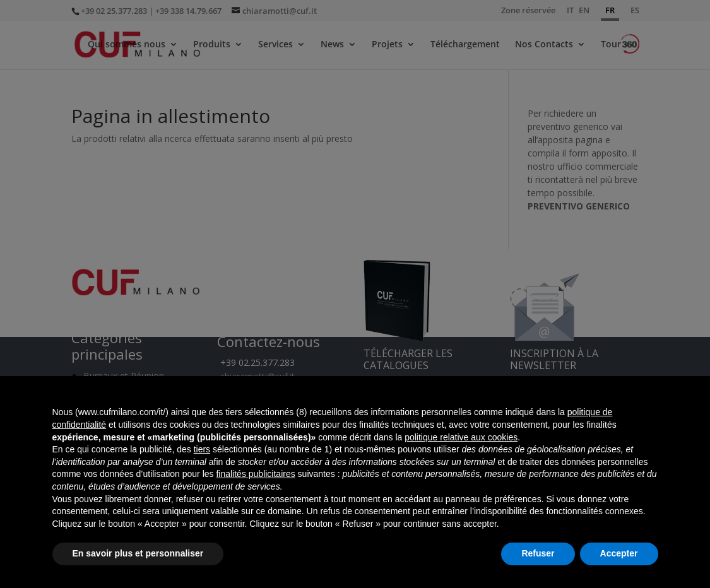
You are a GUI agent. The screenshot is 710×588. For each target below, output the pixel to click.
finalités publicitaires (255, 474)
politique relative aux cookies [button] (461, 437)
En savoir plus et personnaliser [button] (138, 553)
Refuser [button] (538, 553)
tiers (202, 449)
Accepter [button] (619, 553)
